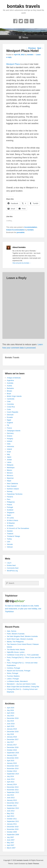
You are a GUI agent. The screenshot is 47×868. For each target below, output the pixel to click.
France (9, 428)
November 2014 (13, 768)
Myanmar (10, 478)
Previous (31, 48)
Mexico (9, 470)
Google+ (26, 21)
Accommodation (31, 227)
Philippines (11, 502)
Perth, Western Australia (16, 634)
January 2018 (12, 737)
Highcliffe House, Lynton (16, 652)
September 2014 (13, 774)
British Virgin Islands (14, 396)
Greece (10, 436)
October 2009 (12, 832)
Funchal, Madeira (13, 676)
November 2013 (13, 790)
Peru (9, 499)
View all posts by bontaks (22, 263)
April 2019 (11, 726)
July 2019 (10, 721)
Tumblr (32, 21)
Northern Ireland (13, 489)
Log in (9, 563)
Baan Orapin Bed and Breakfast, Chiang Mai (23, 687)
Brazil (9, 394)
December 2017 (13, 739)
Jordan (9, 460)
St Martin (10, 526)
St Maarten (11, 523)
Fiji (8, 425)
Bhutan (9, 391)
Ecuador (10, 417)
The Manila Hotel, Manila (16, 650)
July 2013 (10, 795)
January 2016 (12, 755)
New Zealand (12, 486)
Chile (9, 401)
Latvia (9, 462)
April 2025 (11, 708)
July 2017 (10, 742)
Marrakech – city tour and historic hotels (21, 684)
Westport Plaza (13, 64)
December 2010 (13, 827)
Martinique (11, 468)
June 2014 (11, 779)
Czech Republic (13, 412)
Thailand (10, 534)
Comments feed (13, 568)
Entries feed (11, 565)
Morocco (10, 475)
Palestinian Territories (15, 494)
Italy (8, 454)
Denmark (10, 415)
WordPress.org (12, 571)
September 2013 (13, 792)
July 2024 (10, 710)
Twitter (21, 21)
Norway (10, 491)
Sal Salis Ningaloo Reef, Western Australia (22, 636)
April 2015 (11, 761)
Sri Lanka (10, 518)
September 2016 (13, 753)
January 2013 (12, 800)
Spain (9, 515)
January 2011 (12, 824)
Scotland (10, 510)
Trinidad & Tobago (13, 536)
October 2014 (12, 771)
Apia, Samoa (12, 631)
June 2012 (11, 811)
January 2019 (12, 729)
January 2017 (12, 745)
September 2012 (13, 808)
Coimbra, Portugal (13, 668)
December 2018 (13, 732)
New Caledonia (12, 483)
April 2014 (11, 782)
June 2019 (11, 724)
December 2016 (13, 747)
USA (9, 542)
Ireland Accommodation (16, 230)
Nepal (9, 481)
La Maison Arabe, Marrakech (17, 681)
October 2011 (12, 819)
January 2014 (12, 784)
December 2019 (13, 718)
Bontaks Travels (12, 358)
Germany (10, 433)
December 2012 (13, 803)
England (10, 423)
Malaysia (10, 465)
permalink (21, 232)
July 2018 (10, 734)
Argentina (10, 380)
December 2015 (13, 758)
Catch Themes (34, 864)
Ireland (9, 449)
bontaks (30, 55)
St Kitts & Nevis (13, 520)
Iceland (10, 441)
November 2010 (13, 829)
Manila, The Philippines (15, 642)
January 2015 (12, 763)
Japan (9, 457)
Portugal (10, 507)
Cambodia (11, 399)
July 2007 (10, 837)
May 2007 (10, 843)
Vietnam (10, 547)
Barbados (10, 388)
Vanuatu (10, 544)
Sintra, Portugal (13, 673)
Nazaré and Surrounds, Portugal (19, 671)
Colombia (10, 404)
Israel (9, 452)
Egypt (9, 420)
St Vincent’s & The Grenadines (18, 528)
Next (40, 48)
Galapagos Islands (14, 431)
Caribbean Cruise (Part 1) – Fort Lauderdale (23, 655)
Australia (10, 383)
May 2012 (10, 813)
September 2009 (13, 835)
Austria (9, 386)
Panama (10, 497)
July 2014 (10, 776)
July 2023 (10, 716)
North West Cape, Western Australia (20, 639)
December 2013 (13, 787)
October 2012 (12, 806)
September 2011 (13, 821)
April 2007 (11, 845)
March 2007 (11, 848)
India (9, 444)
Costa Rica (11, 407)
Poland (9, 505)
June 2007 (11, 840)
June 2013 (11, 798)
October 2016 (12, 750)
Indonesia (10, 446)
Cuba (9, 409)
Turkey (9, 539)
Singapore (11, 512)
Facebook (15, 21)
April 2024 (11, 713)
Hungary (10, 439)
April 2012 (11, 816)
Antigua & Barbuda (14, 378)
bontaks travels (23, 6)
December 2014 (13, 766)
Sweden (10, 531)
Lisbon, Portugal (13, 679)
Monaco (10, 473)
